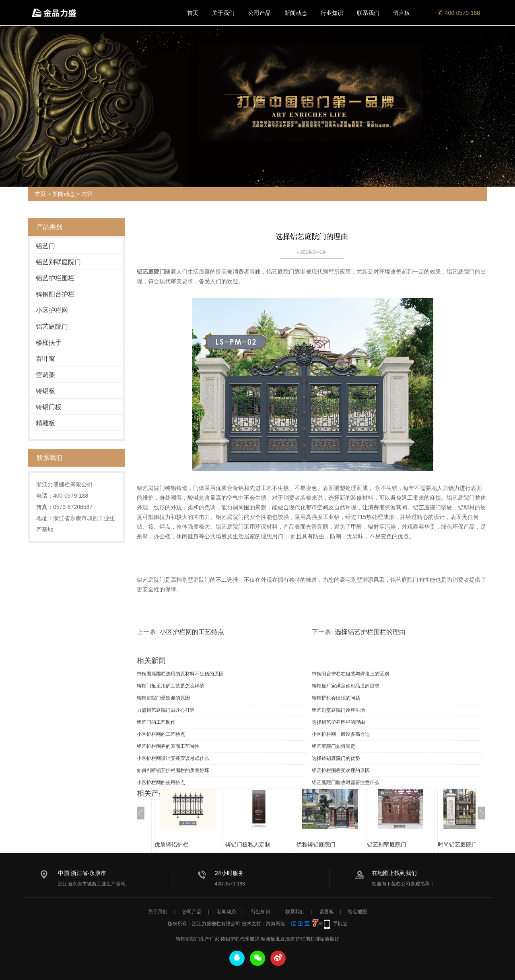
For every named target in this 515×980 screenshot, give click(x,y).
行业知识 (332, 13)
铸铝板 (45, 391)
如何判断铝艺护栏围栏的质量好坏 (173, 770)
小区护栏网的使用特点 (161, 782)
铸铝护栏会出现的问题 (336, 698)
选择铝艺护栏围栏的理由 (370, 632)
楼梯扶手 (49, 343)
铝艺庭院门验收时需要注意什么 (346, 782)
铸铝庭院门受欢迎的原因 (163, 698)
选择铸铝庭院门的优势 (336, 758)
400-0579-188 (459, 13)
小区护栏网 (52, 310)
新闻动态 (296, 13)
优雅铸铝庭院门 (316, 844)
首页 (193, 13)
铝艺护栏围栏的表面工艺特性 (168, 746)
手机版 (340, 924)
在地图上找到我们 (394, 873)
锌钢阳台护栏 (55, 294)
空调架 (45, 375)
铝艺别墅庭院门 (58, 262)
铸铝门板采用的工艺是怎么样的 (171, 686)
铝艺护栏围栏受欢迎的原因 (341, 770)
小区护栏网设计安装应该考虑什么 (173, 758)
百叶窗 (45, 359)
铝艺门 (45, 246)
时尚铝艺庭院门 (457, 844)
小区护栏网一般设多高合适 (341, 734)
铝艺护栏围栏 (55, 278)
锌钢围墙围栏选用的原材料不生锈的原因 (180, 674)
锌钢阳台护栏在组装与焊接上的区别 (350, 674)
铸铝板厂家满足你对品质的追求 (346, 686)
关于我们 (223, 13)
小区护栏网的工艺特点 (192, 632)
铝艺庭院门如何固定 (334, 746)
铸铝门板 (49, 407)
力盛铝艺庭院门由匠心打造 (166, 710)
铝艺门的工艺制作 (156, 722)
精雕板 (45, 423)
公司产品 (260, 13)
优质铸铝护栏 (171, 844)
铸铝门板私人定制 (248, 844)
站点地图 (357, 912)
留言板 (402, 13)
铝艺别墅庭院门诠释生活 (338, 710)
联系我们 (368, 13)
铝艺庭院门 (52, 326)
